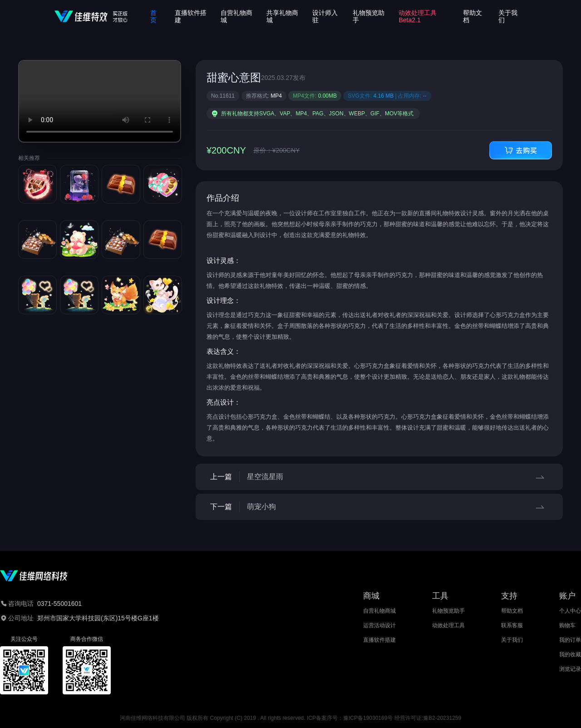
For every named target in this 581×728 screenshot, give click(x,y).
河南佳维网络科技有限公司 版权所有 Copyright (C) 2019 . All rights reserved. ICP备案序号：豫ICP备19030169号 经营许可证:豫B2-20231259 (290, 718)
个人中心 (570, 611)
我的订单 (570, 640)
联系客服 (512, 625)
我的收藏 (570, 654)
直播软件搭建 (379, 640)
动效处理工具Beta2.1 (418, 16)
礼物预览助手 (448, 611)
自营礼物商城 (379, 611)
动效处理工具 (448, 625)
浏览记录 (570, 669)
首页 (153, 16)
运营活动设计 (379, 625)
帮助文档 (512, 611)
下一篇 (379, 507)
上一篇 (379, 477)
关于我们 (512, 640)
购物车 (567, 625)
